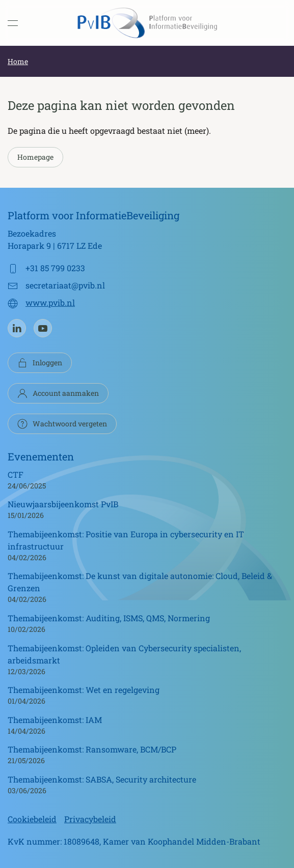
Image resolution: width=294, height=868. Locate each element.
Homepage (35, 157)
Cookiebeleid (32, 819)
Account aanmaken (58, 393)
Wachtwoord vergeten (62, 424)
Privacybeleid (90, 819)
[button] (13, 23)
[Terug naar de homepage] (147, 23)
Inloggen (40, 363)
